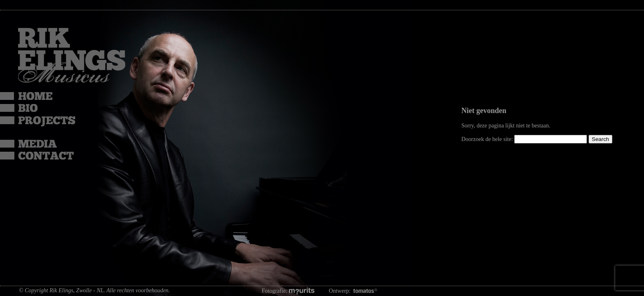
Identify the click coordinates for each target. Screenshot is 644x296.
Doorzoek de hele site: (488, 139)
